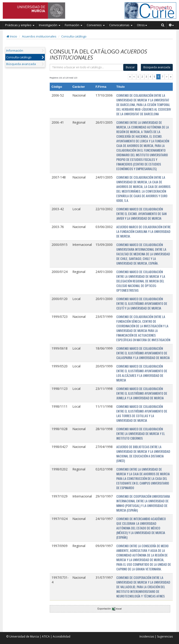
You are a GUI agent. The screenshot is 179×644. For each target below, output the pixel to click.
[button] (171, 25)
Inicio (12, 36)
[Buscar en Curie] (163, 25)
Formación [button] (74, 25)
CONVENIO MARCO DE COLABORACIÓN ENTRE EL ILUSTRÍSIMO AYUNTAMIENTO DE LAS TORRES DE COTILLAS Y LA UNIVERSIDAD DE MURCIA (142, 413)
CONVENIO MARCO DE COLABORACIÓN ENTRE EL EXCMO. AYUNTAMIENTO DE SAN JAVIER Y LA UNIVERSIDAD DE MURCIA (141, 214)
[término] (87, 67)
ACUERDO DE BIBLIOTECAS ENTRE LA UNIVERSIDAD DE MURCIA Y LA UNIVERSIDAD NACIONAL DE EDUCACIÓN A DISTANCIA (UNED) (143, 454)
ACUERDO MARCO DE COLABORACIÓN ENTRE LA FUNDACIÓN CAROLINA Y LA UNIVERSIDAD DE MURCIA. (144, 231)
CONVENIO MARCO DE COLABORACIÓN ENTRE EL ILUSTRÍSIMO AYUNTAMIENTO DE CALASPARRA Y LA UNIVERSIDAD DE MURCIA (143, 353)
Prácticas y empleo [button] (20, 25)
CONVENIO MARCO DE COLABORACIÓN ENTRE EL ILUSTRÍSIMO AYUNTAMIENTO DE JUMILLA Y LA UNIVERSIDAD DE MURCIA (142, 393)
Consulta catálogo (74, 36)
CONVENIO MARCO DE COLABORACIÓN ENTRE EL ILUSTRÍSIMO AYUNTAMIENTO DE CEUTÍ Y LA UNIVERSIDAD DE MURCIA (142, 303)
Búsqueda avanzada (21, 64)
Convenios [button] (96, 25)
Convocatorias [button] (121, 25)
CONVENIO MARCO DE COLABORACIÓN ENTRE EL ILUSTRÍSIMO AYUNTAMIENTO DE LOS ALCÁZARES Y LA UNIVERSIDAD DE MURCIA (142, 373)
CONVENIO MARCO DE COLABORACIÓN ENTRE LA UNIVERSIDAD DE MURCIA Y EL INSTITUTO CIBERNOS (141, 433)
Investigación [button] (50, 25)
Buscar (130, 67)
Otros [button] (142, 25)
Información (15, 50)
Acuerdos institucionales (39, 36)
